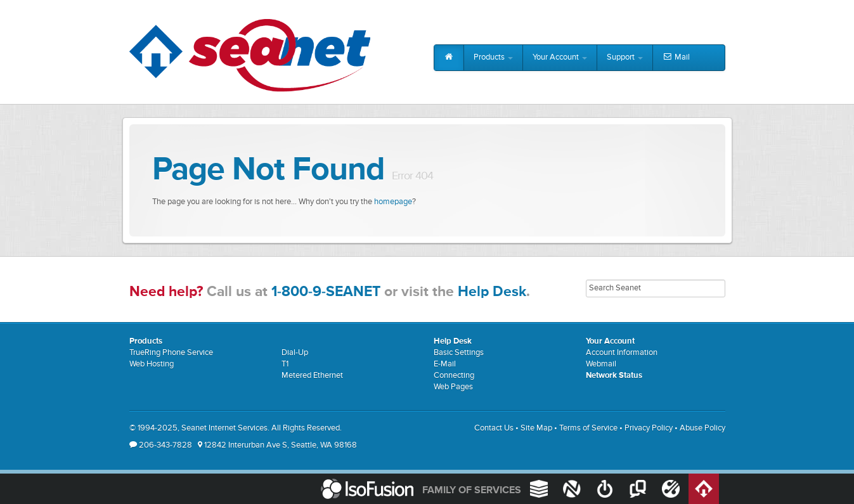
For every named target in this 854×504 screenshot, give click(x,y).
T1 (285, 364)
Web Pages (453, 387)
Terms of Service (588, 428)
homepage (393, 202)
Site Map (536, 428)
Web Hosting (152, 364)
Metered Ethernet (312, 376)
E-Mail (445, 364)
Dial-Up (295, 353)
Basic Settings (459, 353)
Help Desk (492, 292)
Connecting (454, 376)
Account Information (622, 353)
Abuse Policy (702, 428)
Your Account (560, 57)
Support (625, 57)
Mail (676, 58)
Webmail (601, 364)
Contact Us (494, 428)
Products (493, 57)
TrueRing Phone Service (171, 353)
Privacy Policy (649, 428)
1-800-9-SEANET (326, 292)
